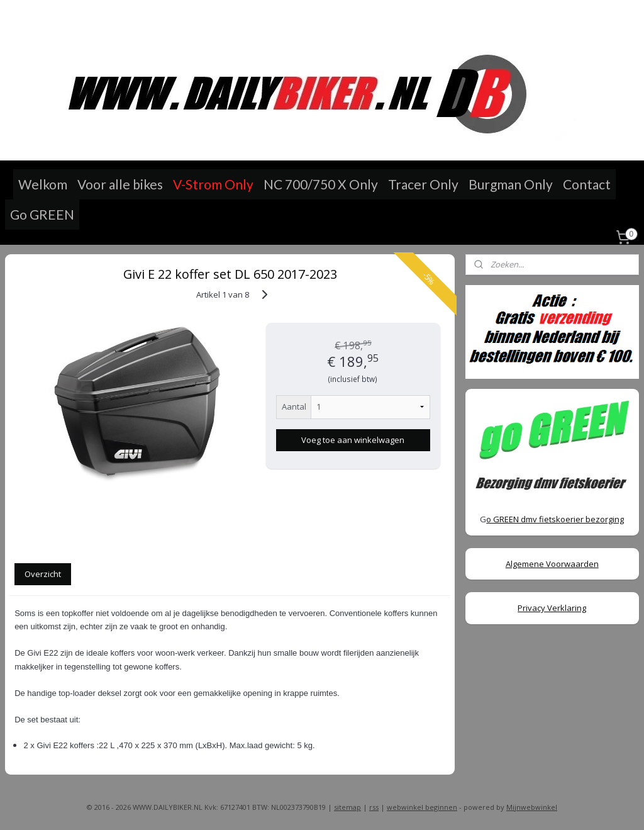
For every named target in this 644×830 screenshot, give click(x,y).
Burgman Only (511, 184)
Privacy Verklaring (552, 608)
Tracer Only (423, 184)
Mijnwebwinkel (532, 807)
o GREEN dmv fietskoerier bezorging (555, 519)
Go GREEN (42, 214)
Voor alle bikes (120, 184)
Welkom (43, 184)
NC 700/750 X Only (321, 184)
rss (374, 807)
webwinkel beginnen (422, 807)
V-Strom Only (213, 184)
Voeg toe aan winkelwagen (353, 440)
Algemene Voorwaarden (552, 564)
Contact (587, 184)
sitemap (347, 807)
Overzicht (43, 574)
